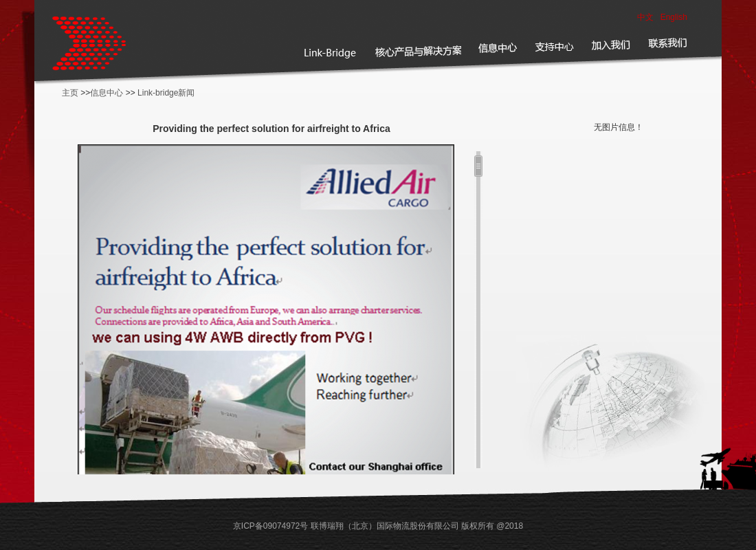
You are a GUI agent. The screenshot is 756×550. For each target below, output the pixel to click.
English (674, 17)
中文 (645, 17)
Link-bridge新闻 (166, 93)
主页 (70, 93)
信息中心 (107, 93)
